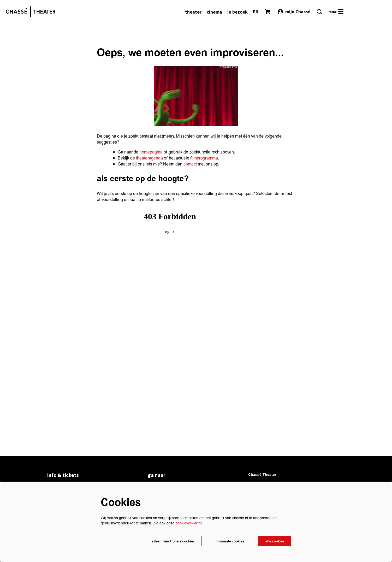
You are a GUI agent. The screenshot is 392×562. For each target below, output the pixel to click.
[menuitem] (193, 12)
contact (190, 164)
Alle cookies (275, 541)
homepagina (151, 152)
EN (256, 12)
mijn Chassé (294, 12)
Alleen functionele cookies (173, 541)
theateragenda (149, 158)
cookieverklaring (189, 523)
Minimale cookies (230, 541)
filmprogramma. (205, 158)
